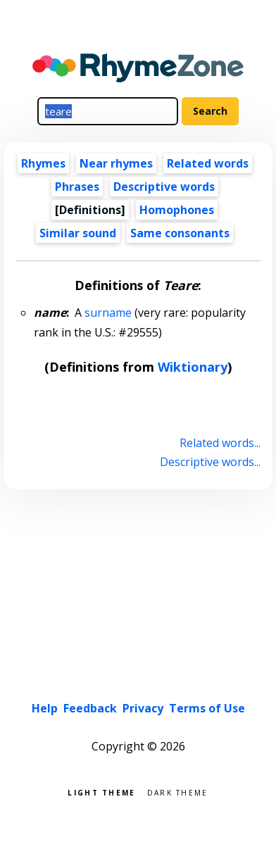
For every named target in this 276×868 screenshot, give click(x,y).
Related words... (220, 443)
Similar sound (78, 233)
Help (45, 708)
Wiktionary (193, 367)
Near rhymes (116, 163)
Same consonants (180, 233)
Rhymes (43, 163)
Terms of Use (207, 708)
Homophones (177, 210)
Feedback (90, 708)
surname (108, 313)
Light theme (101, 792)
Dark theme (178, 792)
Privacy (143, 708)
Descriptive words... (210, 462)
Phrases (77, 187)
